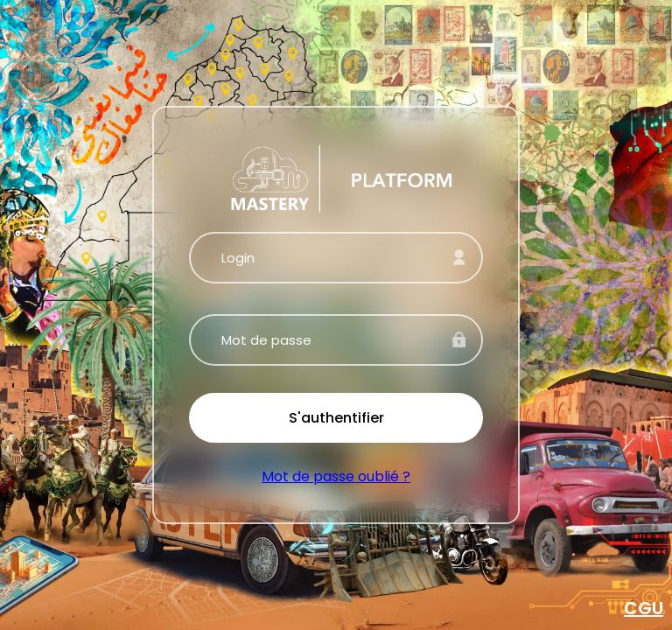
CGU (644, 608)
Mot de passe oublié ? (336, 476)
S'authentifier (336, 418)
